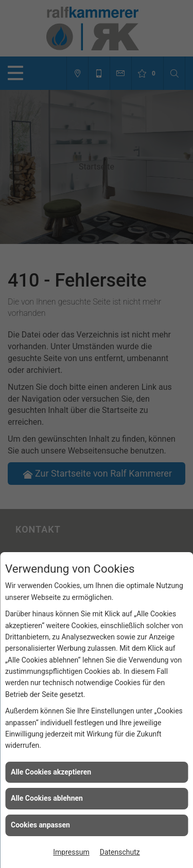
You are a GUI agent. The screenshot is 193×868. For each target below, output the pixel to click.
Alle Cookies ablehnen (47, 798)
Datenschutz (120, 852)
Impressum (71, 852)
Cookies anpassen (40, 825)
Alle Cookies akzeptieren (51, 772)
